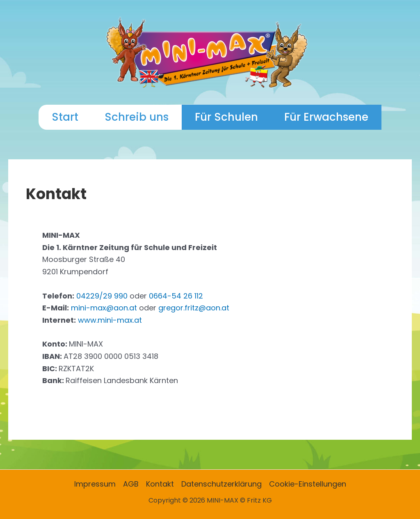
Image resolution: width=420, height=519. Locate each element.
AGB (131, 484)
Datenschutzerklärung (221, 484)
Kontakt (160, 484)
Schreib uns (137, 117)
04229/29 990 (102, 296)
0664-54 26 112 (176, 296)
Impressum (95, 484)
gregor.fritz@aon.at (194, 308)
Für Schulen (226, 117)
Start (65, 117)
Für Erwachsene (326, 117)
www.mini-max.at (110, 320)
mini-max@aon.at (104, 308)
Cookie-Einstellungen (308, 484)
